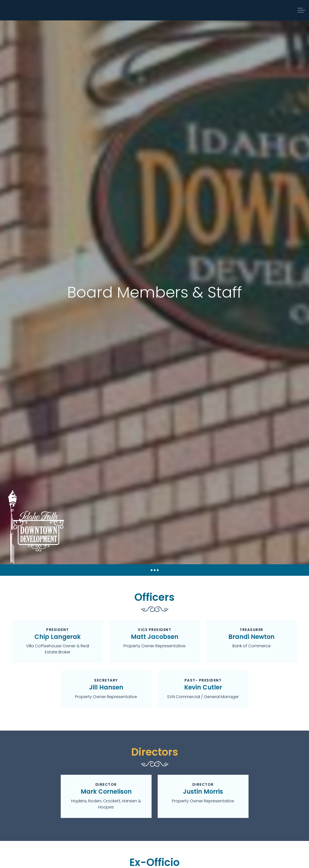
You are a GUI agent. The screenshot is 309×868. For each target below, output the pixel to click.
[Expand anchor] (155, 570)
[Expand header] (301, 10)
